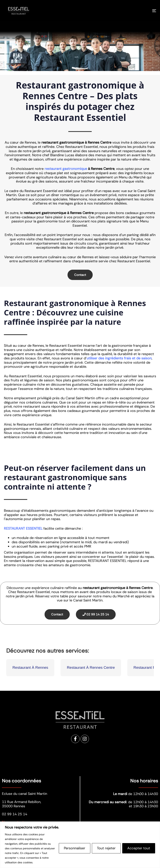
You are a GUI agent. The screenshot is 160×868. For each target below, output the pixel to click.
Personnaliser (75, 848)
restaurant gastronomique (66, 169)
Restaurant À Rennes (30, 667)
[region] (80, 845)
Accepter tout (139, 848)
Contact (80, 275)
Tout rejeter (106, 848)
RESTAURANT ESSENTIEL (23, 528)
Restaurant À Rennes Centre (91, 667)
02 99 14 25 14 (96, 614)
